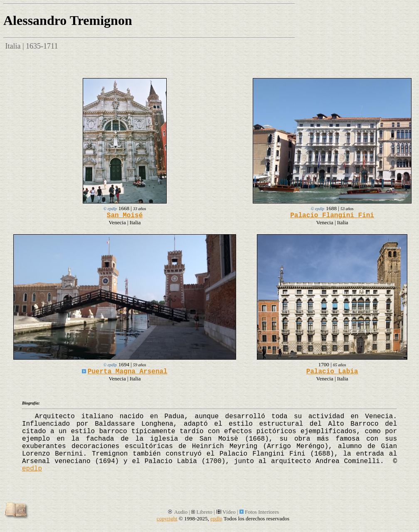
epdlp (32, 469)
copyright (167, 519)
